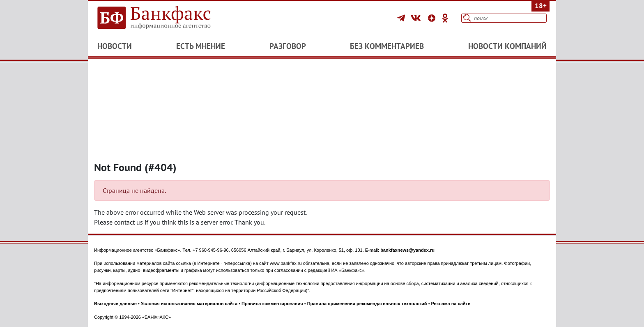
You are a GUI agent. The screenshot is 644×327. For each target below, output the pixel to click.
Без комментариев (387, 46)
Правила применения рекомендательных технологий (367, 304)
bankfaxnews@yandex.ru (407, 250)
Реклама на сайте (451, 304)
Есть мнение (201, 46)
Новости (115, 46)
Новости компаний (507, 46)
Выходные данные (115, 304)
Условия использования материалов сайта (189, 304)
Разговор (288, 46)
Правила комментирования (272, 304)
